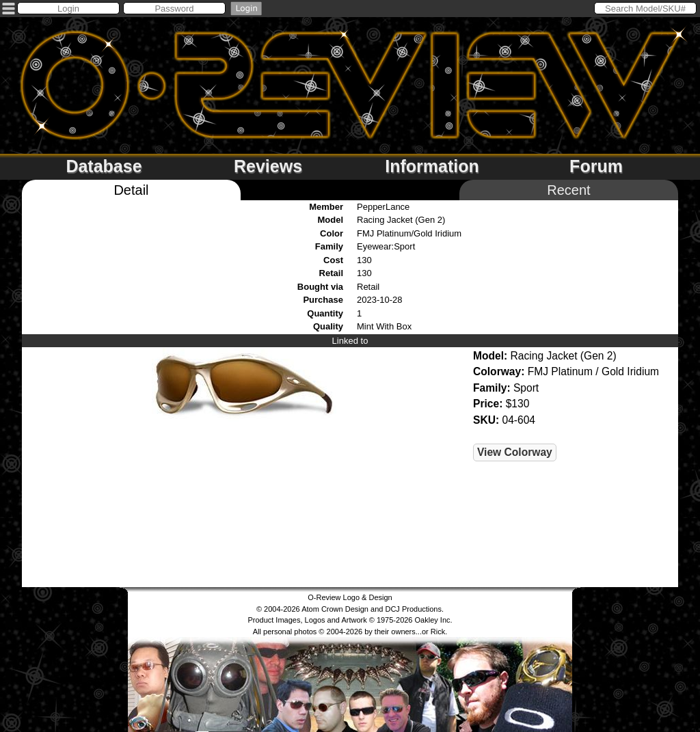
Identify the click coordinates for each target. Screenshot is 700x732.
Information (432, 166)
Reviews (268, 166)
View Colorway (515, 452)
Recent (568, 190)
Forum (596, 166)
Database (104, 166)
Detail (131, 190)
